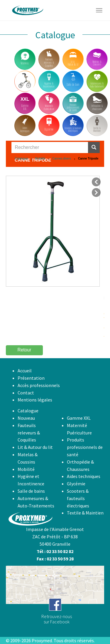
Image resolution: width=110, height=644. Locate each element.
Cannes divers (62, 158)
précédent (96, 182)
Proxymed (42, 640)
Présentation (31, 378)
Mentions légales (35, 400)
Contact (26, 393)
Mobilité (40, 158)
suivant (96, 192)
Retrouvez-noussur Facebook (57, 619)
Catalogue (21, 158)
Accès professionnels (39, 385)
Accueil (25, 371)
